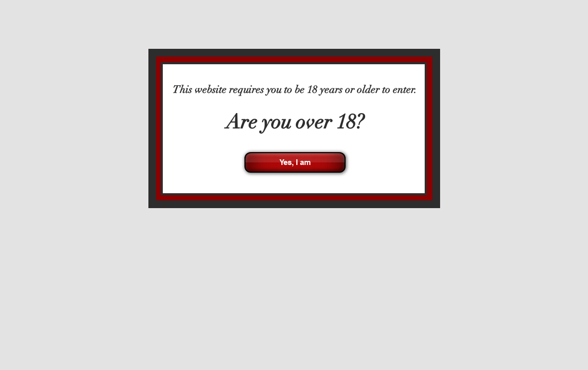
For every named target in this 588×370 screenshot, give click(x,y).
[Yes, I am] (295, 162)
